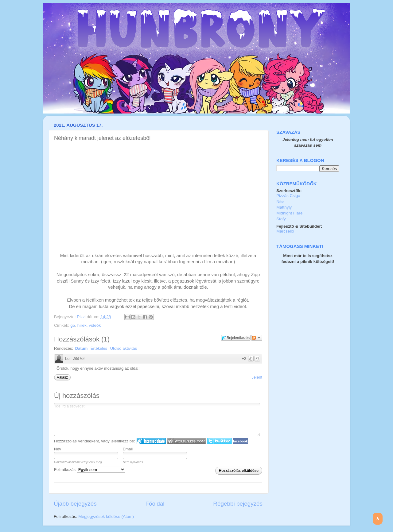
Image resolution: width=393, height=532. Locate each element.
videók (95, 325)
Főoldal (155, 504)
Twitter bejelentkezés (220, 441)
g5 (73, 325)
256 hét (79, 359)
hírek (82, 325)
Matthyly (284, 207)
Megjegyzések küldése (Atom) (106, 517)
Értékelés (99, 348)
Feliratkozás (90, 470)
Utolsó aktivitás (124, 348)
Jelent (257, 377)
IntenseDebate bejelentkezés (151, 441)
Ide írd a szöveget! (157, 419)
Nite (280, 201)
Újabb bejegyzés (75, 504)
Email (128, 449)
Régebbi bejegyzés (238, 504)
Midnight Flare (290, 213)
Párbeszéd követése (257, 338)
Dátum (81, 348)
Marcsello (285, 231)
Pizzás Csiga (288, 196)
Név (58, 449)
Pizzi (82, 317)
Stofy (281, 219)
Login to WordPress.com (187, 441)
